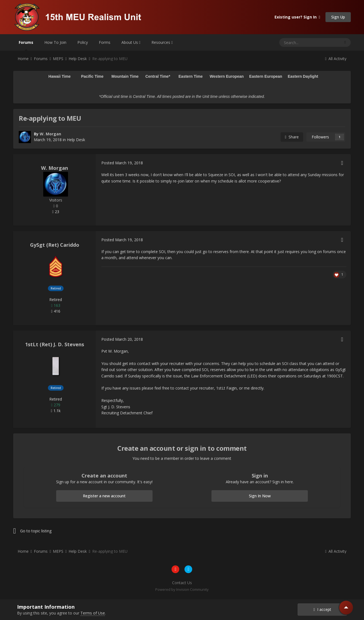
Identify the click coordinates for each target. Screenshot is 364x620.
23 (55, 212)
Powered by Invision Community (182, 589)
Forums (26, 45)
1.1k (55, 411)
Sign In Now (260, 496)
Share (292, 137)
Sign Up (338, 17)
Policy (83, 42)
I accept (322, 609)
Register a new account (104, 496)
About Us (131, 42)
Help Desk (76, 140)
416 (55, 311)
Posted (122, 163)
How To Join (55, 42)
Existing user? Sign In (297, 17)
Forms (105, 42)
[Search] (296, 42)
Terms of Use (93, 613)
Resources (162, 42)
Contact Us (182, 583)
